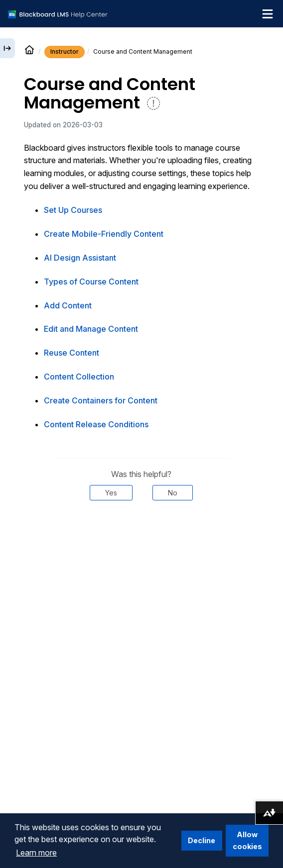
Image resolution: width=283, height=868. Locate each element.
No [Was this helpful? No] (173, 493)
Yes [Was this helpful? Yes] (111, 493)
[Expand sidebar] (7, 48)
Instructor (65, 51)
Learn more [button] (36, 853)
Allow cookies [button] (247, 840)
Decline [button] (202, 840)
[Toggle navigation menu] (268, 14)
